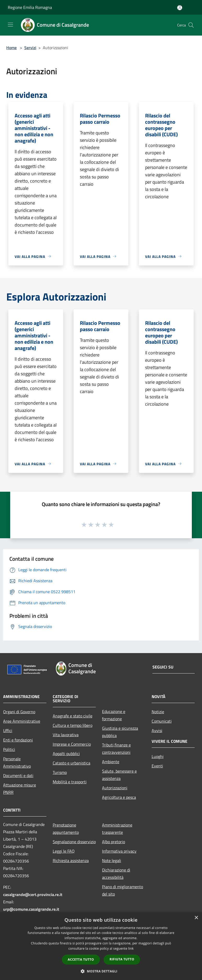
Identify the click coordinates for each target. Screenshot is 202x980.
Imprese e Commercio (72, 744)
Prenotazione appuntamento (66, 829)
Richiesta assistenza (71, 860)
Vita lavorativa (66, 735)
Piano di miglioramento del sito (123, 890)
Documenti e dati (18, 775)
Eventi (157, 766)
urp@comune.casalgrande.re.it (31, 909)
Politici (9, 749)
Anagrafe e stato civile (73, 716)
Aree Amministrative (22, 721)
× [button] (196, 918)
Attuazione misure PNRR (20, 789)
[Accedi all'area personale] (180, 8)
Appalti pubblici (66, 754)
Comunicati (162, 721)
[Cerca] (191, 25)
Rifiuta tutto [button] (122, 959)
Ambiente (111, 762)
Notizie (158, 712)
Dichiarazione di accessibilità (116, 874)
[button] (101, 971)
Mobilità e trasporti (70, 782)
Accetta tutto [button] (81, 959)
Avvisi (157, 730)
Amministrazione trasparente (117, 829)
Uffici (8, 730)
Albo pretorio (114, 842)
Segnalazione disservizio (74, 842)
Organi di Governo (19, 712)
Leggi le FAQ (64, 851)
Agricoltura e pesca (119, 797)
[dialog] (101, 946)
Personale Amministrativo (17, 762)
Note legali (112, 860)
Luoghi (158, 756)
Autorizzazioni (115, 788)
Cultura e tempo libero (73, 725)
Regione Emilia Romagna (30, 7)
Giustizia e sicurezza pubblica (120, 732)
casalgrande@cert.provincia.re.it (33, 894)
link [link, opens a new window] (131, 948)
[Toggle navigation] (10, 25)
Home (11, 48)
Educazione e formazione (114, 715)
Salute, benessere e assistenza (119, 775)
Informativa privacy (119, 851)
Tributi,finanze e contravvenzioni (116, 749)
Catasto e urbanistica (72, 763)
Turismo (60, 772)
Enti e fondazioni (18, 740)
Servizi (30, 48)
